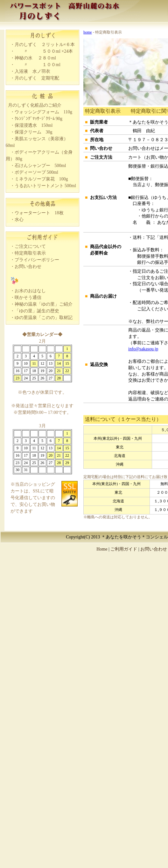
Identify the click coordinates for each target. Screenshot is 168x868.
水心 (19, 220)
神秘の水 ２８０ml (35, 58)
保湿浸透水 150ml (34, 125)
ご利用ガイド (124, 549)
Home (102, 549)
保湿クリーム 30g (34, 132)
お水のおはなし (30, 291)
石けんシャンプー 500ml (40, 166)
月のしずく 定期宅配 (37, 78)
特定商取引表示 (30, 253)
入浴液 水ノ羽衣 (32, 71)
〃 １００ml (38, 65)
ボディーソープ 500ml (36, 172)
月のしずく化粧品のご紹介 (35, 105)
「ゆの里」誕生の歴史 (37, 311)
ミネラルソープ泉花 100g (41, 179)
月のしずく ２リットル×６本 (45, 45)
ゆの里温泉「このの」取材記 (44, 318)
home (88, 32)
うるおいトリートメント (39, 186)
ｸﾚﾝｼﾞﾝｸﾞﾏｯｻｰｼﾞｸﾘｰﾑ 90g (39, 119)
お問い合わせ (28, 266)
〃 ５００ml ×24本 (44, 51)
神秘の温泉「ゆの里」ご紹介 (44, 304)
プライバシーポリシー (37, 260)
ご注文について (30, 246)
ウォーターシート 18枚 (39, 213)
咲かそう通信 (28, 297)
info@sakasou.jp (143, 349)
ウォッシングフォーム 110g (43, 112)
